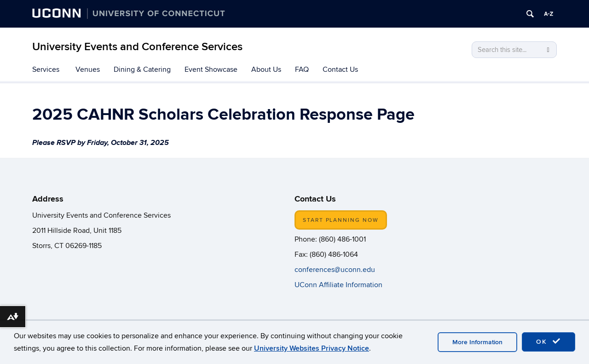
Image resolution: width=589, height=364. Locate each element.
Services (46, 69)
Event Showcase (211, 69)
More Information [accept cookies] (477, 342)
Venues (88, 69)
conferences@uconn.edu (335, 270)
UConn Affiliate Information (339, 285)
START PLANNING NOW (341, 220)
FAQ (302, 69)
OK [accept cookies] (549, 341)
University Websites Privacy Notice (312, 348)
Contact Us (340, 69)
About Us (266, 69)
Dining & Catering (142, 69)
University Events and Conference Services (137, 47)
